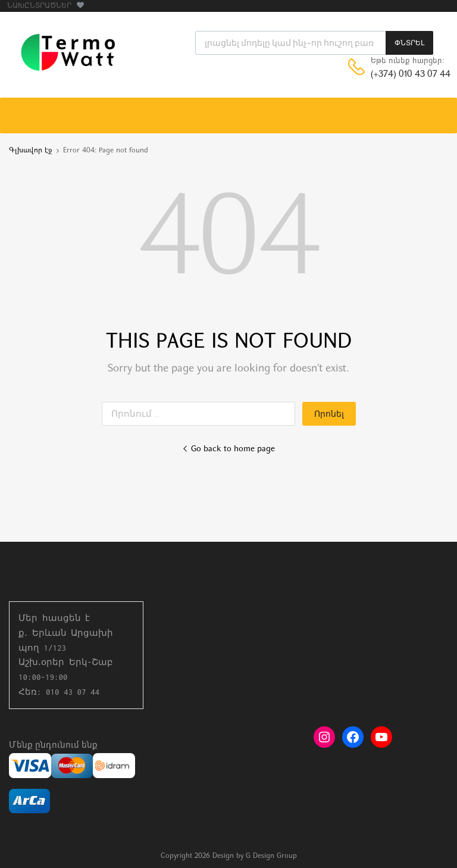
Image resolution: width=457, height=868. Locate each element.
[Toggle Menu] (442, 110)
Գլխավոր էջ (31, 151)
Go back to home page (228, 449)
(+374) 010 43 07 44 (400, 75)
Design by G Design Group (255, 856)
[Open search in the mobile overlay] (314, 43)
